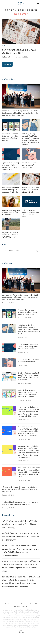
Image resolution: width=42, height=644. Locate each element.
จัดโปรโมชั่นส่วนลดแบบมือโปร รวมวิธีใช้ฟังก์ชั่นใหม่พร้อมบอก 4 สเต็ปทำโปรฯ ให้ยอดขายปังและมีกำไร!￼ (29, 385)
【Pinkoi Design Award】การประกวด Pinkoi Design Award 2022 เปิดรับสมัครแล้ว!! (11, 175)
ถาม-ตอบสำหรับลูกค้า (19, 613)
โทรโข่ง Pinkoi (6, 46)
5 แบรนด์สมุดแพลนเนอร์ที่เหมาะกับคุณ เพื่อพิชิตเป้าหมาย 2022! (31, 199)
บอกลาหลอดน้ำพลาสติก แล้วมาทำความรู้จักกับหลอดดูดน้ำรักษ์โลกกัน (10, 199)
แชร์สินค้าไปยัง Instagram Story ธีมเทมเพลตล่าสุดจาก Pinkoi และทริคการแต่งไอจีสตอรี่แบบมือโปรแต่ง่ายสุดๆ (29, 402)
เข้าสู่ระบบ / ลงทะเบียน (21, 616)
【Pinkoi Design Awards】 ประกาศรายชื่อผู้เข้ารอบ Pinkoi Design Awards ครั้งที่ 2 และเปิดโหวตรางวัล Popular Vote (20, 498)
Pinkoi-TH (8, 57)
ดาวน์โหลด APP (32, 613)
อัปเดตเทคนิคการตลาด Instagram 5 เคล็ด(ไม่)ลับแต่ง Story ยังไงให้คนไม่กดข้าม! (11, 146)
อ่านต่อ (7, 64)
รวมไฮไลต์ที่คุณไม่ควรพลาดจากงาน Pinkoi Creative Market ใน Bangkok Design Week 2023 (20, 512)
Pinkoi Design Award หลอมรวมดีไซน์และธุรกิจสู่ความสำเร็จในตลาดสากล (31, 222)
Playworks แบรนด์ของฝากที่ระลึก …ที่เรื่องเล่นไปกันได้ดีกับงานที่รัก (10, 244)
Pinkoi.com (8, 613)
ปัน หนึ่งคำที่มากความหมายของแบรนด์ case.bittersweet (30, 174)
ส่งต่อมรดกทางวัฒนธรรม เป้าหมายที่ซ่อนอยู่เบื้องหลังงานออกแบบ (11, 221)
